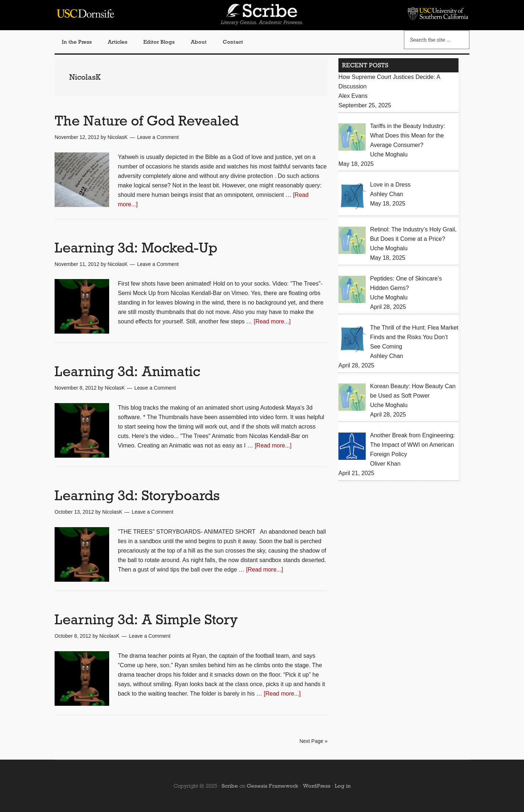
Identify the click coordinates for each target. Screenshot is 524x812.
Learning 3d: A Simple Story (146, 619)
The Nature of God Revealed (147, 121)
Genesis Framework (273, 786)
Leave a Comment (158, 137)
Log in (343, 786)
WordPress (317, 786)
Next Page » (313, 741)
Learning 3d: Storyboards (137, 495)
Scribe (230, 786)
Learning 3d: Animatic (127, 371)
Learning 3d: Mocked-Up (136, 248)
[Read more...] (272, 321)
